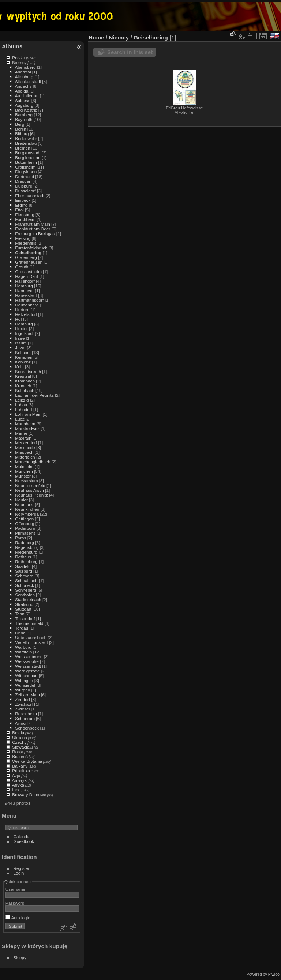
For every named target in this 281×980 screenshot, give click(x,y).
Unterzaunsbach (31, 638)
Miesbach (24, 452)
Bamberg (24, 115)
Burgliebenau (28, 157)
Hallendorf (25, 281)
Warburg (23, 647)
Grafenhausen (29, 262)
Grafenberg (26, 257)
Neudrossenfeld (30, 485)
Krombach (25, 381)
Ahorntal (23, 72)
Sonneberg (26, 590)
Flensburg (25, 214)
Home (96, 37)
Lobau (21, 405)
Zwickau (23, 704)
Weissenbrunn (29, 657)
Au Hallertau (27, 96)
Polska (18, 58)
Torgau (22, 628)
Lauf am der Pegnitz (34, 395)
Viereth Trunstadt (31, 642)
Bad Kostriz (26, 110)
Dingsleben (26, 172)
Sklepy (20, 958)
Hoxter (21, 329)
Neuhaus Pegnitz (31, 495)
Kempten (24, 357)
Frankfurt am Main (32, 224)
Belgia (18, 733)
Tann (20, 614)
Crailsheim (25, 167)
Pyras (20, 538)
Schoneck (25, 585)
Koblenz (23, 362)
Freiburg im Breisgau (35, 233)
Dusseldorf (25, 191)
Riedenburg (26, 552)
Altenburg (24, 77)
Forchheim (25, 219)
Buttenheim (26, 162)
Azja (16, 775)
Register (22, 868)
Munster (23, 476)
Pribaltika (21, 771)
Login (19, 873)
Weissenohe (27, 661)
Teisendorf (25, 619)
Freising (23, 238)
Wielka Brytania (27, 761)
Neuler (21, 500)
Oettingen (24, 519)
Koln (19, 367)
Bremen (23, 148)
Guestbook (24, 841)
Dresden (23, 181)
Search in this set (130, 52)
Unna (20, 633)
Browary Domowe (29, 794)
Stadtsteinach (28, 600)
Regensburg (27, 547)
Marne (21, 433)
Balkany (20, 766)
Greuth (22, 267)
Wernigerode (27, 671)
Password (15, 903)
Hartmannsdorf (29, 300)
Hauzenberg (27, 305)
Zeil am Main (27, 695)
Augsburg (24, 105)
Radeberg (25, 542)
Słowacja (21, 747)
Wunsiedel (25, 685)
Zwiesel (22, 709)
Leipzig (22, 400)
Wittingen (24, 680)
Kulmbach (25, 390)
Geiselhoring (28, 252)
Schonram (25, 718)
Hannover (24, 291)
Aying (20, 723)
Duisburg (24, 186)
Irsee (20, 338)
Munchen (24, 471)
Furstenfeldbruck (31, 248)
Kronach (23, 386)
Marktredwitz (27, 428)
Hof (18, 319)
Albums (12, 46)
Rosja (18, 752)
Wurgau (23, 690)
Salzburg (23, 571)
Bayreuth (24, 119)
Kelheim (23, 352)
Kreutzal (23, 376)
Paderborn (25, 528)
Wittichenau (26, 676)
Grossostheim (28, 272)
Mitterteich (25, 457)
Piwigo (274, 974)
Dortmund (25, 176)
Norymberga (27, 514)
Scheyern (24, 576)
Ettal (19, 210)
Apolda (22, 91)
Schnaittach (26, 581)
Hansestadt (26, 295)
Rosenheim (26, 714)
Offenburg (25, 523)
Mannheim (25, 424)
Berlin (20, 129)
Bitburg (22, 134)
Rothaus (23, 557)
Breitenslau (26, 143)
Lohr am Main (28, 414)
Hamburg (24, 286)
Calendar (22, 836)
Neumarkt (24, 504)
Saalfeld (23, 566)
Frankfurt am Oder (33, 229)
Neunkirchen (27, 509)
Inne (16, 790)
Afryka (18, 785)
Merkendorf (26, 443)
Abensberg (25, 67)
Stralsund (24, 604)
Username (15, 889)
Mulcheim (24, 466)
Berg (20, 124)
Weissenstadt (28, 666)
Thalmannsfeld (29, 623)
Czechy (19, 742)
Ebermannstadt (30, 195)
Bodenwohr (26, 138)
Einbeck (23, 200)
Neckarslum (26, 481)
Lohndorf (23, 409)
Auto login (18, 918)
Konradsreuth (28, 371)
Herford (22, 310)
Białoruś (20, 756)
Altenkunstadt (28, 81)
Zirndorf (23, 699)
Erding (21, 205)
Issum (21, 343)
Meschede (25, 447)
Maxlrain (23, 438)
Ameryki (20, 780)
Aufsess (23, 100)
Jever (20, 348)
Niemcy (19, 62)
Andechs (23, 86)
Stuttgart (23, 609)
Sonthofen (25, 595)
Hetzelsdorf (26, 314)
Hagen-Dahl (27, 276)
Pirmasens (25, 533)
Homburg (24, 324)
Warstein (23, 652)
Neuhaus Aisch (29, 490)
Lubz (20, 419)
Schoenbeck (27, 728)
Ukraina (20, 737)
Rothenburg (26, 561)
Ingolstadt (24, 333)
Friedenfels (26, 243)
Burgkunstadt (28, 153)
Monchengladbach (33, 462)
